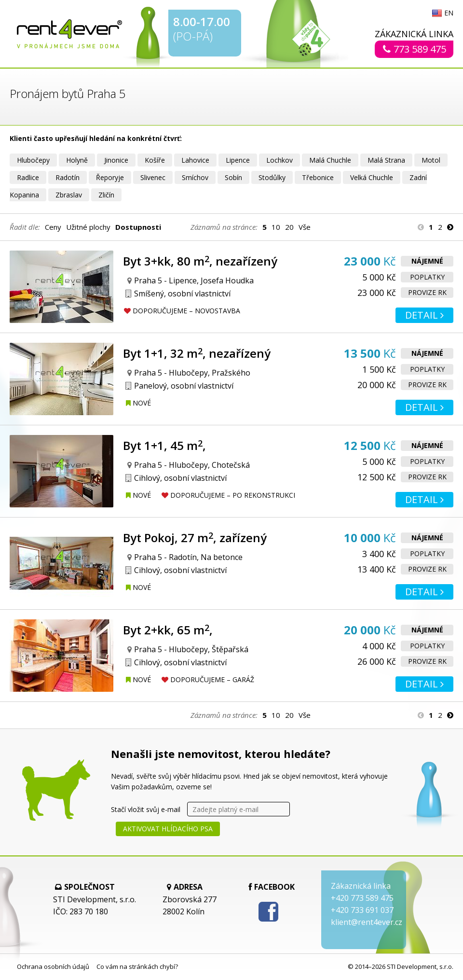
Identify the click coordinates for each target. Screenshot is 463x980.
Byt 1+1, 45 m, (164, 445)
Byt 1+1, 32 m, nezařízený (197, 353)
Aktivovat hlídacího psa (168, 829)
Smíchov (195, 177)
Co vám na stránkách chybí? (137, 966)
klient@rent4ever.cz (367, 922)
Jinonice (116, 160)
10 (276, 227)
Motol (431, 160)
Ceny (53, 227)
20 (289, 227)
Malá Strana (386, 160)
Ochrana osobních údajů (53, 966)
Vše (305, 227)
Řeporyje (110, 177)
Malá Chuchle (330, 160)
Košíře (155, 160)
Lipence (238, 160)
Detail (424, 315)
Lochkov (279, 160)
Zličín (106, 195)
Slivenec (153, 177)
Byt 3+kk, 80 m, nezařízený (200, 261)
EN (449, 14)
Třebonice (318, 177)
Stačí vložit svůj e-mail (146, 809)
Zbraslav (69, 195)
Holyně (77, 160)
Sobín (233, 177)
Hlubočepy (33, 160)
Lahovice (195, 160)
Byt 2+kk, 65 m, (168, 630)
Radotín (68, 177)
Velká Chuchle (372, 177)
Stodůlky (272, 177)
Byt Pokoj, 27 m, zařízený (195, 538)
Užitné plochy (88, 227)
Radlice (28, 177)
